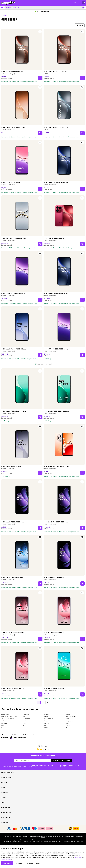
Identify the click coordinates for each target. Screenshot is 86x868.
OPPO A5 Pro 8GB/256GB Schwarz (13, 294)
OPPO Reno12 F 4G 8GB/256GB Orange (57, 467)
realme (68, 714)
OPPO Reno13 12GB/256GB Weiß (12, 577)
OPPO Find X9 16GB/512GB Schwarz (56, 294)
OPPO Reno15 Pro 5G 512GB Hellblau (14, 349)
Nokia (46, 716)
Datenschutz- (78, 857)
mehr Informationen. (64, 839)
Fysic (24, 716)
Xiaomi (68, 725)
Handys (43, 787)
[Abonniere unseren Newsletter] (32, 760)
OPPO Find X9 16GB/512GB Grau (12, 72)
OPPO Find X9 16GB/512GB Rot (54, 238)
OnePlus (47, 723)
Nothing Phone (49, 719)
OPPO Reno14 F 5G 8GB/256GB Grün (14, 411)
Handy (4, 16)
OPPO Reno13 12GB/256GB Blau (54, 577)
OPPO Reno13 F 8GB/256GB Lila (54, 633)
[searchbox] (43, 8)
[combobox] (44, 8)
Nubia (46, 721)
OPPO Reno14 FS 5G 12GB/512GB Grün (57, 411)
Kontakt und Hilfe (43, 812)
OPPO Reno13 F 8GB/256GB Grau (13, 522)
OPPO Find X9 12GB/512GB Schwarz (56, 183)
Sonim (68, 719)
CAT (3, 721)
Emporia (4, 728)
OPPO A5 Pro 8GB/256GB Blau (54, 688)
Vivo (67, 723)
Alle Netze (43, 782)
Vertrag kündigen (34, 841)
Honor (25, 723)
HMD (24, 721)
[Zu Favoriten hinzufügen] (40, 32)
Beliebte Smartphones (43, 772)
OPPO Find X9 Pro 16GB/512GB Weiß (56, 127)
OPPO (46, 725)
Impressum (26, 841)
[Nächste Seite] (47, 702)
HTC (24, 725)
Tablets (43, 802)
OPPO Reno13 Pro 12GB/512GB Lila (13, 633)
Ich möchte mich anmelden (62, 760)
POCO (46, 728)
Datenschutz (18, 841)
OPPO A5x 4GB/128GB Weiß (11, 183)
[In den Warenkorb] (40, 78)
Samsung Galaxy (71, 716)
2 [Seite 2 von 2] (43, 702)
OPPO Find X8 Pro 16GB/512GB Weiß (14, 238)
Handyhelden (43, 822)
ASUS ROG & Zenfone (8, 719)
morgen (18, 735)
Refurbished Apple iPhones (9, 716)
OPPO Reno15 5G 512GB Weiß (11, 467)
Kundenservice (43, 807)
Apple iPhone (5, 714)
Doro (3, 725)
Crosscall (4, 723)
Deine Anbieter (43, 817)
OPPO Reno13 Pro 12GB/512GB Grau (56, 522)
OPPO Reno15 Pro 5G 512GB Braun (13, 127)
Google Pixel (26, 719)
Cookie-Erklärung (6, 859)
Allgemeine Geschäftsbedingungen (49, 841)
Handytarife (43, 792)
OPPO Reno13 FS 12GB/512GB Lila (13, 688)
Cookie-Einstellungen (64, 841)
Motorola (47, 714)
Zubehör (43, 797)
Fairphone (26, 714)
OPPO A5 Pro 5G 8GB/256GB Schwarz (56, 349)
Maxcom (25, 728)
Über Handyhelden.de (8, 841)
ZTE (67, 728)
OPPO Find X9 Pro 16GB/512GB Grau (56, 72)
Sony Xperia (69, 721)
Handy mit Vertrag (43, 777)
